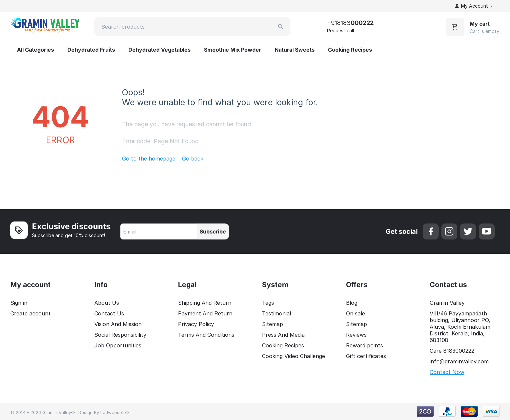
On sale (355, 313)
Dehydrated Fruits (91, 50)
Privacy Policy (196, 324)
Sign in (19, 303)
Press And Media (283, 335)
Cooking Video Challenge (293, 356)
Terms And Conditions (206, 335)
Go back (193, 159)
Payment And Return (205, 313)
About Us (107, 303)
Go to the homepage (149, 159)
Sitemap (272, 324)
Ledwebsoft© (115, 412)
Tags (268, 303)
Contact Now (447, 372)
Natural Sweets (295, 50)
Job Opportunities (118, 345)
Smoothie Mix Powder (233, 50)
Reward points (364, 345)
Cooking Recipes (350, 50)
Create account (30, 313)
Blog (352, 303)
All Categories (35, 50)
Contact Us (109, 313)
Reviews (356, 335)
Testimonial (276, 313)
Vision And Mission (118, 324)
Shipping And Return (205, 303)
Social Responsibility (120, 335)
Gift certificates (366, 356)
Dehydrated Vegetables (159, 50)
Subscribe (213, 231)
